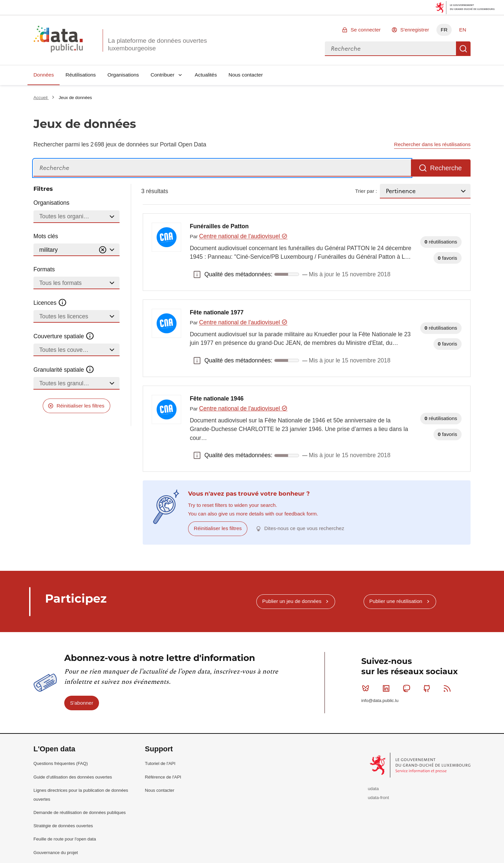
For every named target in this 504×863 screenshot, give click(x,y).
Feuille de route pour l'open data (65, 839)
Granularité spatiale (64, 370)
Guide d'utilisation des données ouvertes (73, 777)
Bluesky (367, 688)
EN (462, 30)
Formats (44, 269)
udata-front (378, 798)
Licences (50, 303)
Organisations (123, 75)
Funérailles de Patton (219, 226)
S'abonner (82, 703)
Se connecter (366, 30)
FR (444, 30)
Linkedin (388, 688)
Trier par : (366, 191)
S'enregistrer (415, 30)
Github (428, 688)
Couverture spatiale (64, 336)
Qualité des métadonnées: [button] (197, 274)
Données (44, 75)
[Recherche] (222, 168)
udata (373, 789)
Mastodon (408, 688)
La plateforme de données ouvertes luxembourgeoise (157, 44)
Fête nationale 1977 (217, 312)
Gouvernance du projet (56, 853)
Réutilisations (81, 75)
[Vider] (103, 250)
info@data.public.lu (380, 701)
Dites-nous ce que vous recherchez (304, 528)
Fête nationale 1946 (217, 399)
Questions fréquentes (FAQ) (61, 763)
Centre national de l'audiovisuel (243, 236)
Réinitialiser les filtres (81, 406)
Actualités (206, 75)
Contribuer (163, 75)
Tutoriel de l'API (160, 763)
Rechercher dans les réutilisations (432, 144)
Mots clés (46, 236)
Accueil (41, 98)
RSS (449, 688)
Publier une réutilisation (396, 601)
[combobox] (390, 49)
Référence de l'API (163, 777)
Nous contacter (246, 75)
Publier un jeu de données (292, 601)
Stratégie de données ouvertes (63, 826)
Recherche (463, 49)
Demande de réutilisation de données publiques (80, 812)
